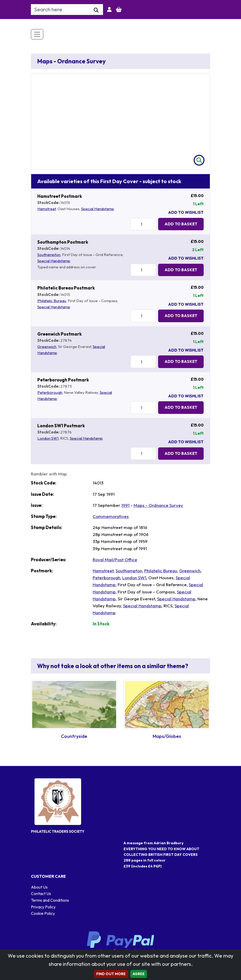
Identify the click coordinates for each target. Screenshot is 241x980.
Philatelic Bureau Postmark (66, 288)
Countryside (74, 736)
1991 (125, 505)
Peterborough (50, 392)
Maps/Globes (167, 736)
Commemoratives (111, 516)
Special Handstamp (98, 209)
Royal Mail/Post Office (115, 560)
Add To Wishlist (186, 212)
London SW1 (48, 438)
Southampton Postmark (63, 242)
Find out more (111, 974)
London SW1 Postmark (61, 426)
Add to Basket (181, 224)
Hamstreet (47, 209)
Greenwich (47, 347)
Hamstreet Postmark (60, 196)
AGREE (139, 974)
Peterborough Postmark (63, 380)
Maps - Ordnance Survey (158, 505)
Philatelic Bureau (52, 301)
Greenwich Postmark (59, 334)
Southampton (49, 255)
